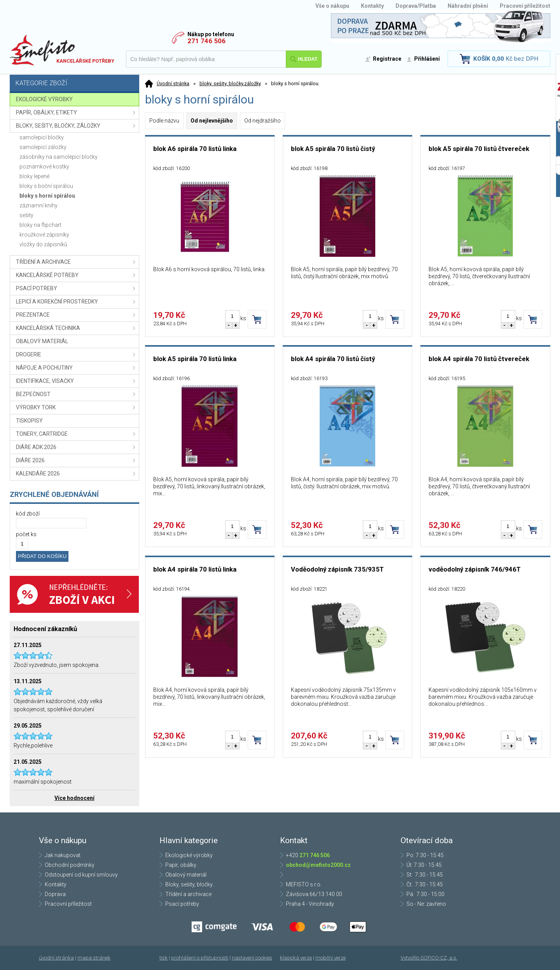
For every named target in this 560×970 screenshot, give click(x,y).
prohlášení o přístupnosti (200, 958)
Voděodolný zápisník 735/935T (337, 569)
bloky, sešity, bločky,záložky (230, 83)
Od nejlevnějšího (212, 121)
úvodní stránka (56, 958)
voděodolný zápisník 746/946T (475, 569)
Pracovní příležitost (525, 6)
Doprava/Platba (416, 6)
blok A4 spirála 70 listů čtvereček (479, 359)
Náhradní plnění (468, 6)
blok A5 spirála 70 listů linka (195, 359)
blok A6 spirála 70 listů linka (195, 149)
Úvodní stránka (173, 83)
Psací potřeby (182, 904)
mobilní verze (331, 958)
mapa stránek (94, 958)
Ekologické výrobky (189, 855)
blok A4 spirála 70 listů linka (195, 569)
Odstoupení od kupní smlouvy (81, 875)
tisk (164, 958)
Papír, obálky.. (182, 865)
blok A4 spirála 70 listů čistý (333, 359)
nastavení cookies (252, 958)
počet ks (26, 534)
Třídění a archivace (188, 894)
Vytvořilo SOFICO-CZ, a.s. (429, 958)
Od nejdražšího (262, 121)
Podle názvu (164, 121)
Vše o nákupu (332, 6)
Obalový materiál (186, 875)
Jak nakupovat (63, 855)
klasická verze (296, 958)
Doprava (55, 894)
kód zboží (28, 514)
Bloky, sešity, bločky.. (190, 884)
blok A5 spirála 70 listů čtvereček (479, 149)
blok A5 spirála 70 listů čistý (333, 149)
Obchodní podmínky (70, 865)
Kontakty (372, 6)
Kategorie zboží (75, 84)
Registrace (387, 59)
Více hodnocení (74, 798)
